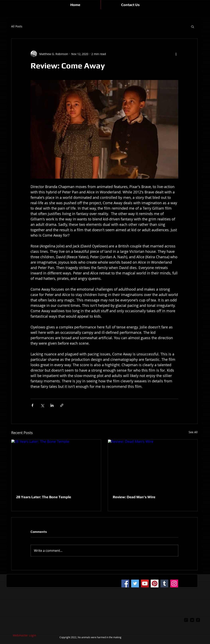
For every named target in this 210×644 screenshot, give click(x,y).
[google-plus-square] (186, 620)
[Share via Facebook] (32, 405)
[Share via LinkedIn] (52, 405)
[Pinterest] (155, 583)
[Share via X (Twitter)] (42, 405)
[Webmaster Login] (24, 636)
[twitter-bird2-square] (192, 620)
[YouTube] (145, 583)
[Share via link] (62, 405)
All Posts (17, 26)
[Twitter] (135, 583)
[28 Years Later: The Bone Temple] (56, 465)
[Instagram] (174, 583)
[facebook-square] (198, 620)
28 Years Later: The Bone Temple (44, 497)
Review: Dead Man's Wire (134, 497)
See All (193, 432)
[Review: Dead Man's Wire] (153, 465)
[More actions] (176, 54)
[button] (193, 26)
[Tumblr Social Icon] (164, 583)
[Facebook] (125, 583)
